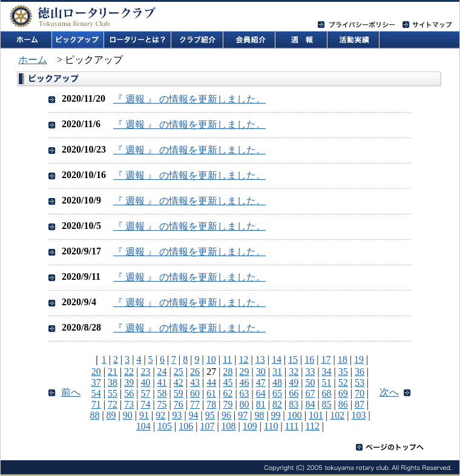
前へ (71, 392)
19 (359, 359)
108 (229, 426)
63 (245, 393)
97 (243, 415)
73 (129, 404)
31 (277, 372)
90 (128, 415)
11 (227, 359)
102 (337, 415)
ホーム (33, 60)
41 (162, 382)
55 (113, 393)
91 (144, 415)
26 (195, 372)
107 (207, 426)
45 (228, 382)
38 (113, 382)
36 (360, 372)
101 (316, 415)
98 (259, 415)
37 (96, 382)
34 (327, 372)
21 (113, 372)
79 (228, 404)
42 (179, 382)
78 (211, 404)
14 (277, 359)
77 (195, 404)
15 (293, 359)
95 (210, 415)
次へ (389, 392)
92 (160, 415)
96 (226, 415)
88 (94, 415)
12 (244, 359)
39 (129, 382)
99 (276, 415)
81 (261, 404)
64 (261, 393)
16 (309, 359)
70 (360, 393)
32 (294, 372)
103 (358, 415)
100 (295, 415)
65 (277, 393)
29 (245, 372)
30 (261, 372)
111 (292, 426)
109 (250, 426)
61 (211, 393)
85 (327, 404)
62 (228, 393)
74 (145, 404)
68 (327, 393)
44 (211, 382)
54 (96, 393)
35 (343, 372)
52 (343, 382)
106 (186, 426)
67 (310, 393)
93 (177, 415)
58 (162, 393)
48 (277, 382)
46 (245, 382)
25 (179, 372)
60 (195, 393)
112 (313, 426)
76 (179, 404)
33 (310, 372)
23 (145, 372)
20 (96, 372)
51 (327, 382)
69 (343, 393)
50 (310, 382)
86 (343, 404)
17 (326, 359)
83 (294, 404)
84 (310, 404)
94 (194, 415)
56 (129, 393)
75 (162, 404)
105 (165, 426)
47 (261, 382)
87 (360, 404)
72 (113, 404)
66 (294, 393)
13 (260, 359)
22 (129, 372)
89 (111, 415)
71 (96, 404)
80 (245, 404)
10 (211, 359)
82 (277, 404)
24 (162, 372)
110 (271, 426)
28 (228, 372)
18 (343, 359)
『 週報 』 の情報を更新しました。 (189, 99)
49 (294, 382)
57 (145, 393)
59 (179, 393)
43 (195, 382)
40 (145, 382)
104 (143, 426)
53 (360, 382)
